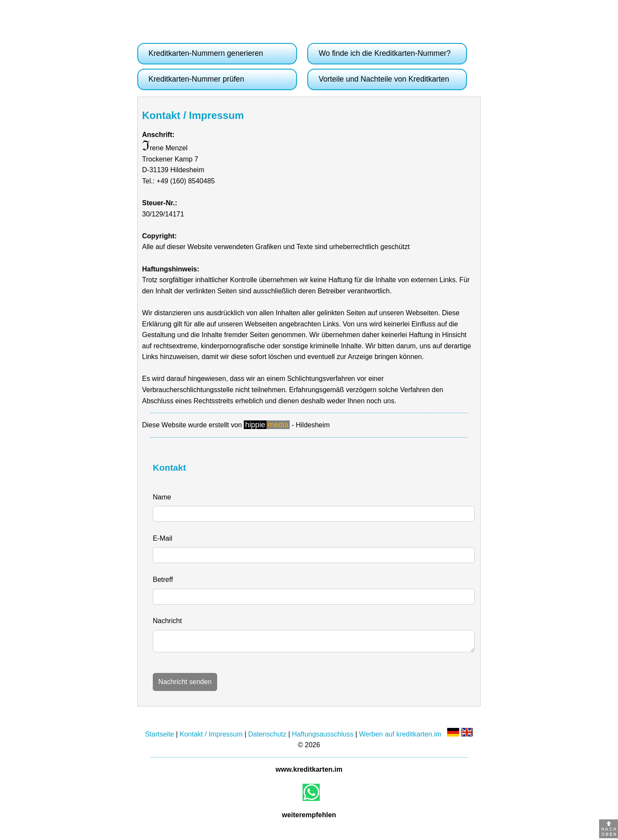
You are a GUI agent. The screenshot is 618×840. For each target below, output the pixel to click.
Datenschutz (267, 737)
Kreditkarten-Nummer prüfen (196, 79)
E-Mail (162, 538)
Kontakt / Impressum (211, 737)
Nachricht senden (185, 684)
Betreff (163, 580)
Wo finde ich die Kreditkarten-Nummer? (385, 53)
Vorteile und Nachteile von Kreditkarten (384, 79)
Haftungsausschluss (323, 737)
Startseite (160, 737)
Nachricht (167, 621)
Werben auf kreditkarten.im (400, 737)
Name (162, 497)
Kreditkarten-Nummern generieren (206, 53)
